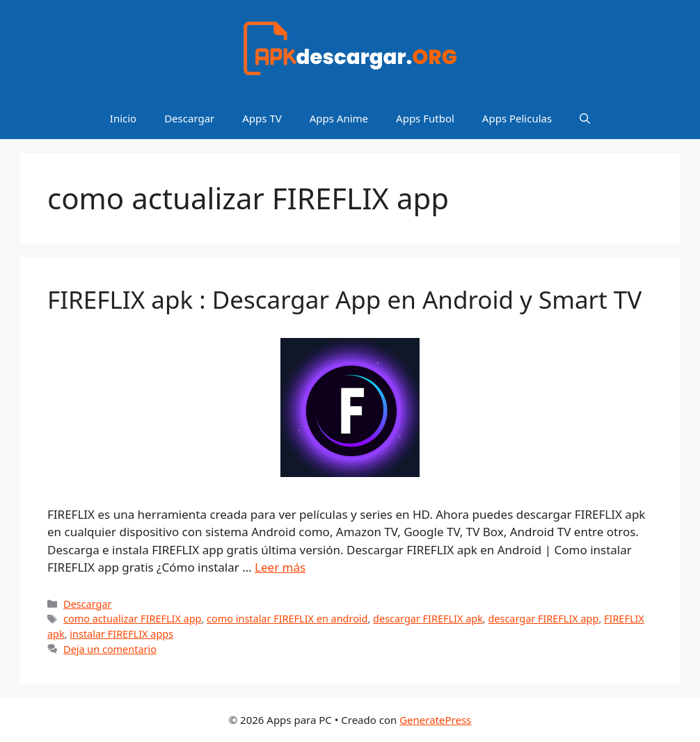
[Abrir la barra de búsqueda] (585, 118)
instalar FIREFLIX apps (121, 634)
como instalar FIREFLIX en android (287, 619)
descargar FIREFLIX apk (428, 619)
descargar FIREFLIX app (543, 619)
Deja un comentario (110, 649)
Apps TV (262, 118)
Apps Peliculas (517, 118)
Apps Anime (339, 118)
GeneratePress (435, 720)
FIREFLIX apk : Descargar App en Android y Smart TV (344, 299)
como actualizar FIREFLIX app (132, 619)
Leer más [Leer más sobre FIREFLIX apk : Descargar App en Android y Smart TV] (280, 567)
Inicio (123, 118)
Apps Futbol (425, 118)
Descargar (189, 118)
